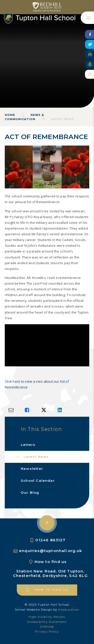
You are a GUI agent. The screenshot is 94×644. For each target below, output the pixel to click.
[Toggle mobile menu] (87, 18)
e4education (69, 610)
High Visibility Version (47, 617)
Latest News (63, 119)
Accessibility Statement (47, 622)
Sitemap (47, 627)
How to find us (51, 562)
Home (10, 115)
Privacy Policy (47, 632)
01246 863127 (50, 540)
